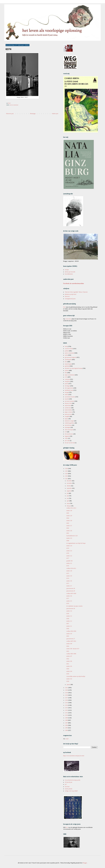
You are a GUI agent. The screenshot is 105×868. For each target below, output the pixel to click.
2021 (67, 688)
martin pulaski (69, 789)
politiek (67, 351)
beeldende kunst (69, 390)
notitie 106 (69, 661)
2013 (67, 708)
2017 (67, 698)
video (66, 438)
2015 (67, 703)
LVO (66, 377)
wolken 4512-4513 (71, 508)
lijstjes (66, 419)
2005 (67, 728)
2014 (67, 705)
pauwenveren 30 (71, 588)
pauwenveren (68, 414)
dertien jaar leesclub (70, 272)
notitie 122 (69, 556)
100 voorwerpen (69, 430)
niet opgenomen (69, 388)
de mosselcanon (69, 434)
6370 (68, 603)
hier (67, 827)
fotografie (67, 381)
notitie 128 (69, 521)
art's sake (67, 441)
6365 (68, 636)
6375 (68, 573)
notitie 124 (69, 546)
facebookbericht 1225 (72, 536)
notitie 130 (69, 511)
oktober (69, 486)
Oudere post (55, 114)
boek (66, 346)
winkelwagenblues (70, 423)
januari (69, 685)
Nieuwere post (10, 114)
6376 (68, 566)
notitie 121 (69, 563)
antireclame (68, 405)
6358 (68, 681)
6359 (68, 674)
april (68, 501)
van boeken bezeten (70, 397)
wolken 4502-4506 (71, 631)
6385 (68, 513)
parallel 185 (69, 561)
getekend (67, 366)
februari (69, 506)
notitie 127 (69, 526)
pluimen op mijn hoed (70, 294)
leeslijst (67, 270)
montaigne (68, 427)
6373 (68, 583)
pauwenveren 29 (71, 591)
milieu (66, 395)
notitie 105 (69, 666)
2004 (67, 730)
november (69, 483)
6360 (68, 669)
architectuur (68, 408)
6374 (68, 578)
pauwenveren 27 (71, 639)
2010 (67, 715)
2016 (67, 700)
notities (67, 370)
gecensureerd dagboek (71, 357)
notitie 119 (69, 576)
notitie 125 (69, 538)
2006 (67, 725)
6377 (68, 558)
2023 (67, 476)
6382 (68, 528)
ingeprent (67, 436)
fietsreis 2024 (68, 403)
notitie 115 (69, 601)
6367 (68, 624)
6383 (68, 523)
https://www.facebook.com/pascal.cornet (74, 756)
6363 (68, 651)
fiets (66, 362)
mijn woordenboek (70, 375)
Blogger (85, 863)
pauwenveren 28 (71, 609)
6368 (68, 619)
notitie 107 (69, 656)
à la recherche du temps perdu (73, 780)
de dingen (67, 386)
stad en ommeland (14, 105)
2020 (67, 690)
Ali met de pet (68, 782)
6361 (68, 664)
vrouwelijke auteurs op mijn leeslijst (76, 676)
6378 (68, 553)
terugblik (67, 416)
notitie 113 (69, 616)
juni (68, 496)
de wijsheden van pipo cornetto (74, 606)
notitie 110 (69, 634)
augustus (69, 491)
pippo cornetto (69, 412)
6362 (68, 659)
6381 (68, 533)
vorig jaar (67, 379)
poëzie (66, 384)
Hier (64, 307)
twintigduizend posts (70, 299)
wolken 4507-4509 (71, 593)
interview (67, 296)
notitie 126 (69, 531)
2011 (67, 713)
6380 (68, 541)
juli (68, 493)
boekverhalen (68, 410)
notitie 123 (69, 551)
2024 (67, 474)
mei (68, 498)
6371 (68, 598)
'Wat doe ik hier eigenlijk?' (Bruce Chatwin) (76, 292)
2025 (67, 471)
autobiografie (68, 360)
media (66, 355)
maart (68, 503)
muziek (67, 399)
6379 (68, 548)
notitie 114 (69, 611)
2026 (67, 469)
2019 (67, 693)
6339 (68, 614)
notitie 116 (69, 596)
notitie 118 (69, 581)
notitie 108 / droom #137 (73, 649)
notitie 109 (69, 644)
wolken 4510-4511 (71, 568)
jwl (66, 784)
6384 (68, 518)
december (69, 481)
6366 (68, 629)
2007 (67, 723)
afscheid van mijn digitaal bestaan (74, 368)
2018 (67, 695)
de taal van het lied (70, 443)
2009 (67, 718)
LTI (66, 432)
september (70, 488)
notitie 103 (69, 679)
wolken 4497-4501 (71, 641)
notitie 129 (69, 516)
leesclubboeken (69, 274)
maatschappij (68, 364)
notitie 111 (69, 626)
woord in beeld (69, 349)
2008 (67, 720)
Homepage (33, 114)
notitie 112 (69, 621)
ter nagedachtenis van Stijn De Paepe (76, 543)
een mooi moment (69, 401)
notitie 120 (69, 571)
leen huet (67, 787)
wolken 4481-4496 (71, 654)
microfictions (68, 425)
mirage (67, 392)
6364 (68, 646)
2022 (67, 479)
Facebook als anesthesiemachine (74, 283)
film (66, 373)
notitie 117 (69, 586)
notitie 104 (69, 671)
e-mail (67, 739)
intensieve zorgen (69, 421)
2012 (67, 710)
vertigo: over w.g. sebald (71, 791)
